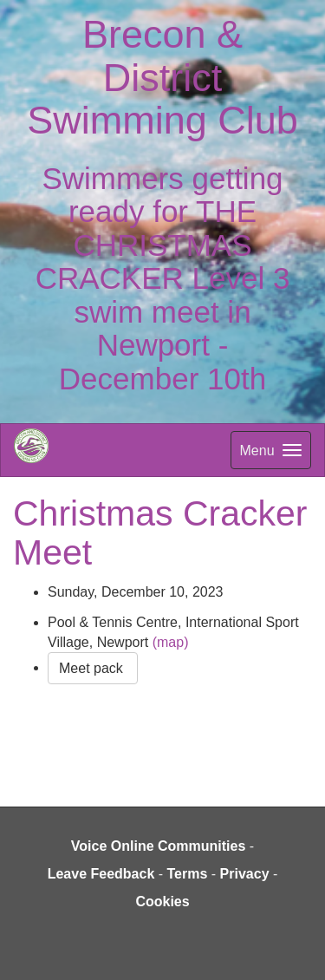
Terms (188, 874)
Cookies (162, 902)
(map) (171, 642)
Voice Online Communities (159, 846)
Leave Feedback (101, 874)
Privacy (245, 874)
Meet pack (93, 668)
